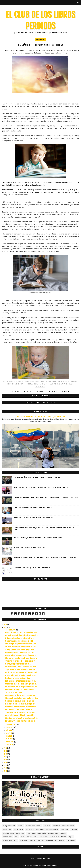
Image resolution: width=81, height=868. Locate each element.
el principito (74, 830)
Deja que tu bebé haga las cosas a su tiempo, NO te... (21, 655)
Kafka (16, 841)
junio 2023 (9, 733)
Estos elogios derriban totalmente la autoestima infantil (33, 508)
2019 (6, 757)
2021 (6, 751)
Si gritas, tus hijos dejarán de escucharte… (18, 664)
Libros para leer (54, 837)
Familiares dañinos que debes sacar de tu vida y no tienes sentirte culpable (38, 538)
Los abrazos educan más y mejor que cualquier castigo (22, 672)
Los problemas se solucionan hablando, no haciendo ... (21, 635)
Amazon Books (40, 40)
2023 (6, 627)
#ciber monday (40, 382)
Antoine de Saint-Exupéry (39, 833)
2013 (6, 771)
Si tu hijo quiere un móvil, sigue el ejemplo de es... (20, 650)
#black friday (29, 382)
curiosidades (56, 826)
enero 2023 (9, 745)
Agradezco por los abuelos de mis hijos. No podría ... (21, 695)
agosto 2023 (10, 727)
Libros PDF (33, 841)
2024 (6, 625)
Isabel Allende (40, 830)
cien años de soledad (8, 833)
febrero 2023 (10, 742)
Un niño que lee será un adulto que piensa (18, 678)
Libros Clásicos (24, 841)
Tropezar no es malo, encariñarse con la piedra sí (20, 670)
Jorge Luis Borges (32, 837)
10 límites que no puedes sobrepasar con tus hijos (20, 647)
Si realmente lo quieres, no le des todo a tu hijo (20, 701)
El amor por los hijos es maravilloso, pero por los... (20, 704)
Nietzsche (41, 841)
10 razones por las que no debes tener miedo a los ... (21, 644)
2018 (6, 760)
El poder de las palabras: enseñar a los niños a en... (21, 675)
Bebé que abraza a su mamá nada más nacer (19, 710)
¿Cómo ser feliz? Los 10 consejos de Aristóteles (29, 548)
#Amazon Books (8, 382)
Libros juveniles (43, 837)
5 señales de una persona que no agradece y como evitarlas (32, 568)
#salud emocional (54, 384)
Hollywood (21, 826)
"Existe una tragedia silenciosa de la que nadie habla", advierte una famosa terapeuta (41, 487)
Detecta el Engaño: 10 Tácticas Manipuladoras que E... (22, 632)
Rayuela (71, 837)
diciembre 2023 (11, 630)
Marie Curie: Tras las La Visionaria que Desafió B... (20, 715)
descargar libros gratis (9, 826)
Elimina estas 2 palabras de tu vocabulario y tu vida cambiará (33, 518)
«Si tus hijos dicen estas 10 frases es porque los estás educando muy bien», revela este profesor (45, 558)
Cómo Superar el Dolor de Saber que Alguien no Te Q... (21, 718)
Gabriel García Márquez (52, 830)
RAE (10, 830)
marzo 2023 (9, 739)
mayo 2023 (9, 736)
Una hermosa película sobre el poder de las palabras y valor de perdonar (37, 477)
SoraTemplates (34, 865)
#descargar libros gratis (54, 382)
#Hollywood (10, 384)
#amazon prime (19, 382)
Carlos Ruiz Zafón (53, 833)
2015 (6, 768)
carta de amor (71, 841)
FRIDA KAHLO (63, 833)
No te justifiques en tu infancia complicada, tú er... (20, 681)
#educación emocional (70, 382)
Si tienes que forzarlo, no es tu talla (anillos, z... (20, 638)
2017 (6, 763)
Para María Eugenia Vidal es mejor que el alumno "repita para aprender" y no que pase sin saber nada (46, 497)
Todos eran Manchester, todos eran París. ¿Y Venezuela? (40, 417)
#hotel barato (20, 384)
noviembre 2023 (11, 725)
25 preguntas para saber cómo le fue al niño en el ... (21, 658)
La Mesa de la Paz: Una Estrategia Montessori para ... (21, 707)
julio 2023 (9, 730)
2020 (6, 754)
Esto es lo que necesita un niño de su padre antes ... (21, 652)
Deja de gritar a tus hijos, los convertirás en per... (20, 690)
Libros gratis (64, 830)
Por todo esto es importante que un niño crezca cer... (21, 687)
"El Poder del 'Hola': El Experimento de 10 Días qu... (20, 712)
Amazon (5, 830)
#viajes (71, 384)
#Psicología (44, 384)
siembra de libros (7, 837)
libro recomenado (19, 830)
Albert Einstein (20, 833)
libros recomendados (68, 826)
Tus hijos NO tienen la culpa (14, 693)
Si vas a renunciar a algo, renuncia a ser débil (19, 641)
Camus (16, 837)
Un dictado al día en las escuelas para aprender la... (21, 684)
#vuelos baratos (40, 386)
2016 (6, 765)
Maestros (64, 837)
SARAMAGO (62, 841)
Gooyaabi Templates (52, 865)
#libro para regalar (32, 384)
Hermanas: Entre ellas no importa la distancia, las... (21, 721)
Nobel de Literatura (51, 841)
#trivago (64, 384)
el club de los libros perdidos (33, 826)
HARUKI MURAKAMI (7, 841)
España (23, 837)
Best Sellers (47, 826)
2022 (6, 748)
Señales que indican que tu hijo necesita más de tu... (21, 667)
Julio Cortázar (30, 830)
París (28, 833)
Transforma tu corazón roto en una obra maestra (20, 661)
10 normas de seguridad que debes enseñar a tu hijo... (21, 698)
